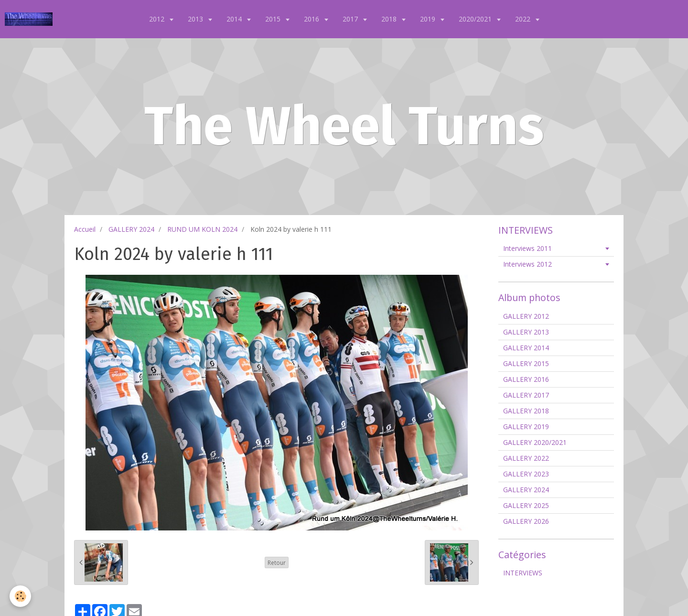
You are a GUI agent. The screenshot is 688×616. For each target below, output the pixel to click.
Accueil (85, 229)
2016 (312, 19)
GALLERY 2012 (526, 316)
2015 (274, 19)
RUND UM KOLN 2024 (202, 229)
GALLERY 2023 (526, 474)
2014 (235, 19)
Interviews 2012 (527, 264)
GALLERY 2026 (526, 521)
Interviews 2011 (527, 248)
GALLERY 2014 (526, 348)
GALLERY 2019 (526, 427)
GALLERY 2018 (526, 411)
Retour (277, 562)
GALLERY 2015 (526, 363)
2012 (158, 19)
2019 (429, 19)
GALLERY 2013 (526, 332)
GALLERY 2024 (131, 229)
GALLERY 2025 (526, 505)
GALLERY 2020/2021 (535, 442)
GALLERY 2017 (526, 395)
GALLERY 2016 (526, 379)
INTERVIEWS (523, 573)
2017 (351, 19)
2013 (196, 19)
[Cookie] (20, 596)
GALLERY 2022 (526, 458)
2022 (524, 19)
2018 (390, 19)
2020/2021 (476, 19)
